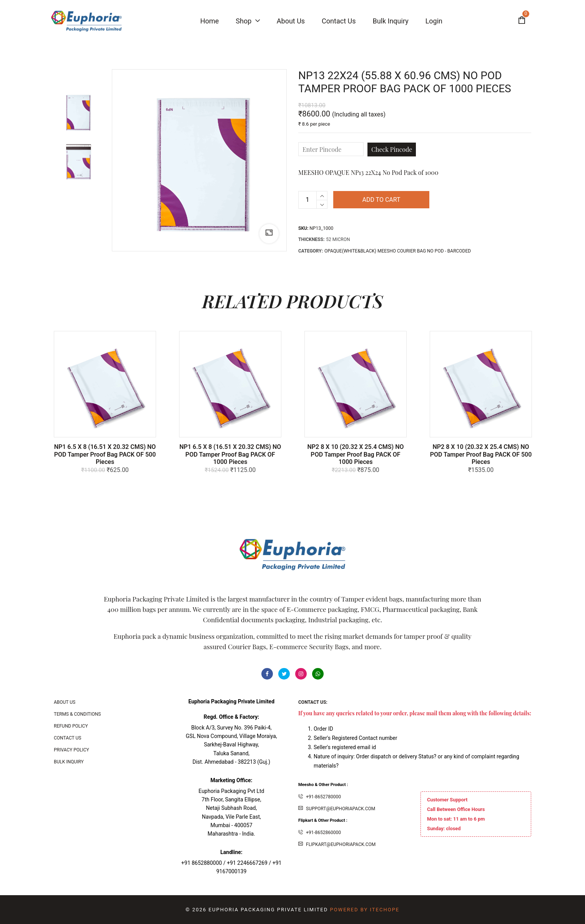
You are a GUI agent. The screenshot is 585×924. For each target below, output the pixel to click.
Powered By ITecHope (365, 910)
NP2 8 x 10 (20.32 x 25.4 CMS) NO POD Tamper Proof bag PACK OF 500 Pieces (481, 454)
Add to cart (381, 200)
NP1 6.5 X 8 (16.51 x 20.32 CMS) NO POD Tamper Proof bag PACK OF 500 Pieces (105, 454)
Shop (248, 21)
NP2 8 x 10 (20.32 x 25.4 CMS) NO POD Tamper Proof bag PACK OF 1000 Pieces (355, 454)
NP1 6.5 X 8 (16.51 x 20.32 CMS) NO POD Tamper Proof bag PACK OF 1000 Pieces (230, 454)
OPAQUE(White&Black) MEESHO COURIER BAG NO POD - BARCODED (398, 251)
